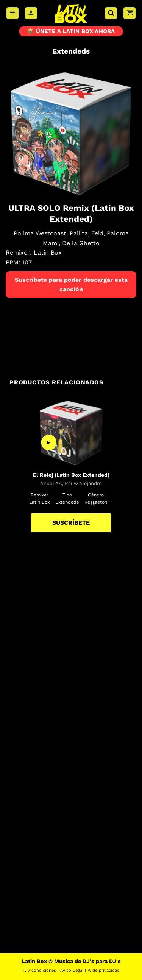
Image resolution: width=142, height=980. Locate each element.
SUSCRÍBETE (71, 523)
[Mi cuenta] (31, 13)
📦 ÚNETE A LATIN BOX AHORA (71, 31)
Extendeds (71, 51)
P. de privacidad (104, 970)
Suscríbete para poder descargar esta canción (71, 285)
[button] (12, 13)
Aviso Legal (72, 970)
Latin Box (48, 253)
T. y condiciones (39, 970)
